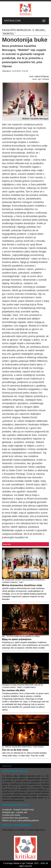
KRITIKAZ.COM (12, 21)
